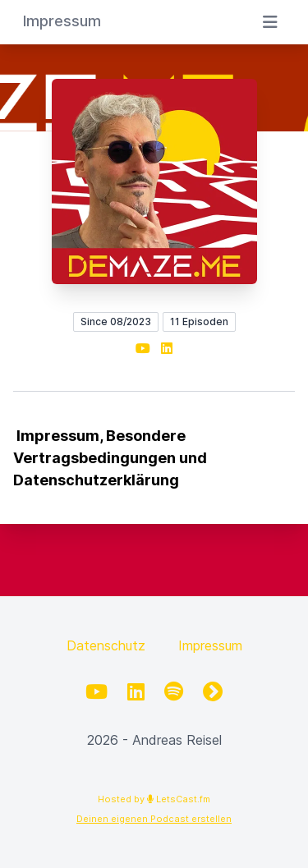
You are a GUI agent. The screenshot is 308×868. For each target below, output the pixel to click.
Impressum (210, 645)
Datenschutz (106, 645)
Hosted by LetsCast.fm (154, 799)
